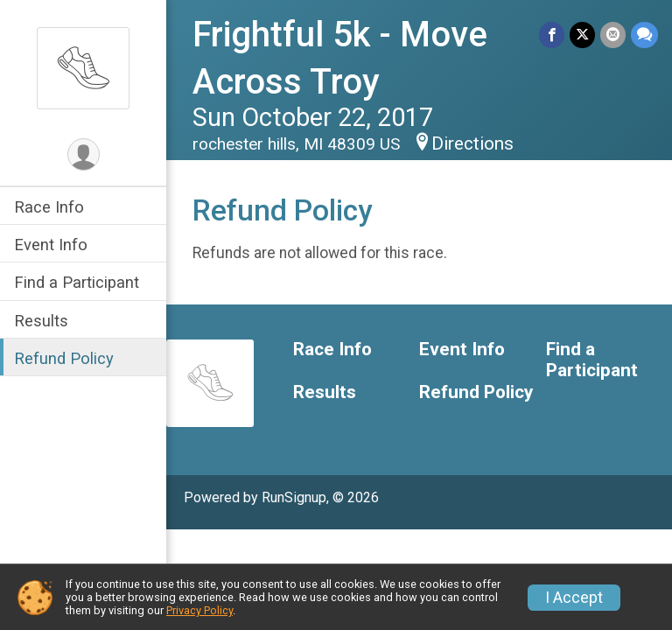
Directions (472, 143)
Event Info (51, 245)
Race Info (49, 207)
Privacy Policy (199, 610)
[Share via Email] (613, 35)
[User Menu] (84, 154)
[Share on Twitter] (582, 35)
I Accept (574, 598)
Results (41, 321)
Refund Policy (64, 358)
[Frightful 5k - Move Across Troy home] (83, 67)
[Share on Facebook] (552, 35)
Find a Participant (77, 282)
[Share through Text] (644, 35)
